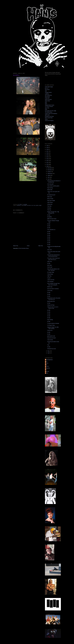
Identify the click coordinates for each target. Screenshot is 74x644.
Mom (46, 361)
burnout (19, 205)
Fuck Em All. (50, 330)
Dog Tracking (50, 188)
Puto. (48, 345)
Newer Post (16, 246)
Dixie (46, 104)
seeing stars (50, 204)
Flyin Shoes (47, 97)
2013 (48, 159)
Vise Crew (47, 108)
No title (49, 215)
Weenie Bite (50, 190)
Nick (46, 365)
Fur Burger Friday (51, 325)
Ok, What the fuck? (51, 195)
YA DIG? (47, 366)
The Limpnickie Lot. (51, 230)
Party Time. (50, 261)
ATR (46, 91)
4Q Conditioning (48, 95)
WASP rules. (50, 287)
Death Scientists (48, 99)
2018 (48, 149)
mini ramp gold (50, 184)
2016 (48, 153)
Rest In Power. (50, 199)
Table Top (49, 276)
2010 (48, 164)
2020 (48, 146)
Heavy (46, 119)
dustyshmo (48, 368)
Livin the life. (50, 291)
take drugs (49, 265)
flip (32, 205)
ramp (40, 205)
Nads (46, 109)
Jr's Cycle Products (49, 106)
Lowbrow (47, 94)
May (49, 351)
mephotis (47, 371)
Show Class (47, 101)
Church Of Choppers (49, 121)
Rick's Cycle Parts (49, 118)
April (49, 353)
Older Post (41, 246)
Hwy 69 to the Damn (52, 338)
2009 (48, 166)
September (50, 174)
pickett (47, 373)
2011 (48, 162)
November (50, 170)
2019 (48, 147)
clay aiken (24, 205)
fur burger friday (51, 272)
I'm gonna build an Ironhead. (53, 323)
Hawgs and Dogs (51, 305)
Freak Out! (47, 98)
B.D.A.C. (47, 88)
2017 (48, 151)
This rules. (49, 206)
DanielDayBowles (49, 360)
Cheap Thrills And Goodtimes (51, 114)
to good (49, 278)
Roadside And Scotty (49, 116)
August (49, 175)
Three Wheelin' (50, 282)
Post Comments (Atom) (24, 248)
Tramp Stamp (50, 274)
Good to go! (50, 267)
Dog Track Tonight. (51, 200)
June (49, 179)
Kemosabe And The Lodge (51, 111)
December (50, 168)
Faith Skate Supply (49, 87)
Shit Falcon (47, 90)
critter (29, 205)
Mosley (47, 363)
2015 (48, 155)
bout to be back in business (53, 289)
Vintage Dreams (48, 92)
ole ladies (36, 205)
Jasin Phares (50, 202)
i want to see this (51, 280)
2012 (48, 161)
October (49, 172)
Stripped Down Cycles (50, 105)
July (49, 177)
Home (28, 246)
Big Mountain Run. (51, 301)
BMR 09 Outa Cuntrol (52, 219)
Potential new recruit (52, 349)
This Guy (49, 210)
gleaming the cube (51, 336)
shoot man (49, 250)
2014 (48, 157)
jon (46, 370)
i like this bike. (50, 340)
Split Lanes (47, 115)
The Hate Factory (49, 112)
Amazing (49, 208)
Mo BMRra (50, 217)
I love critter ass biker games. (53, 186)
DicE (46, 102)
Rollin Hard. (50, 197)
